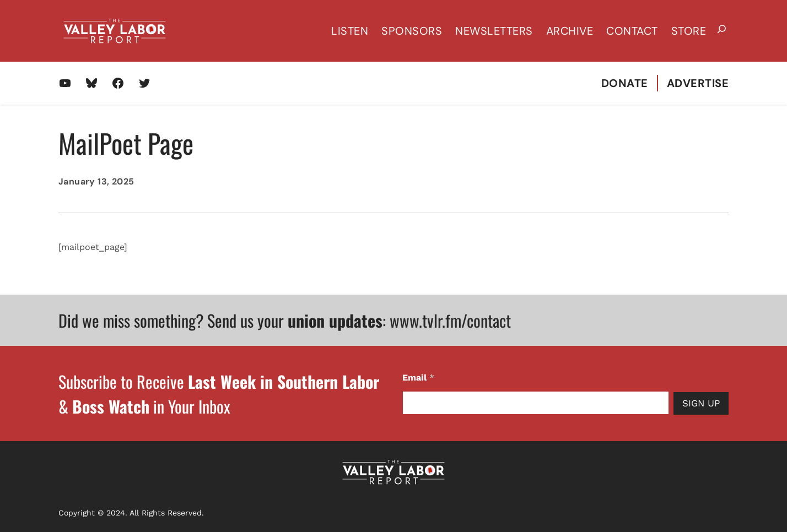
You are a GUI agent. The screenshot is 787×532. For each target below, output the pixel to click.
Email (418, 378)
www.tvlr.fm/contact (450, 320)
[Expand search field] (722, 31)
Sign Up (701, 403)
